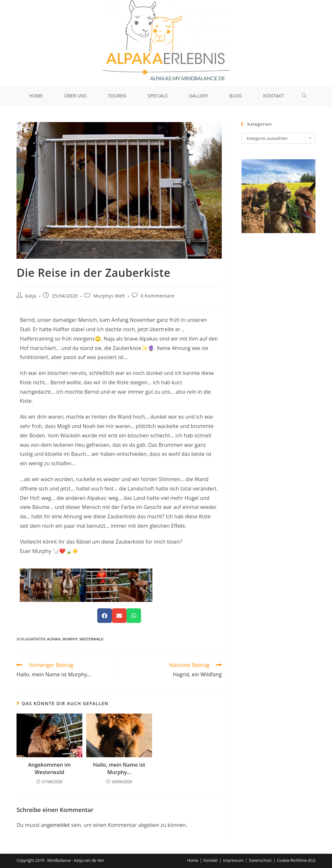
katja (31, 297)
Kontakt (211, 860)
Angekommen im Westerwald (50, 770)
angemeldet (56, 826)
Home (193, 860)
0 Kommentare (158, 297)
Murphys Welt (109, 297)
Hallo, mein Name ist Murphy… (119, 770)
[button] (105, 617)
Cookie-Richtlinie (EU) (296, 860)
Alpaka (54, 640)
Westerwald (91, 640)
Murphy (70, 640)
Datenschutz (260, 860)
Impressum (233, 860)
